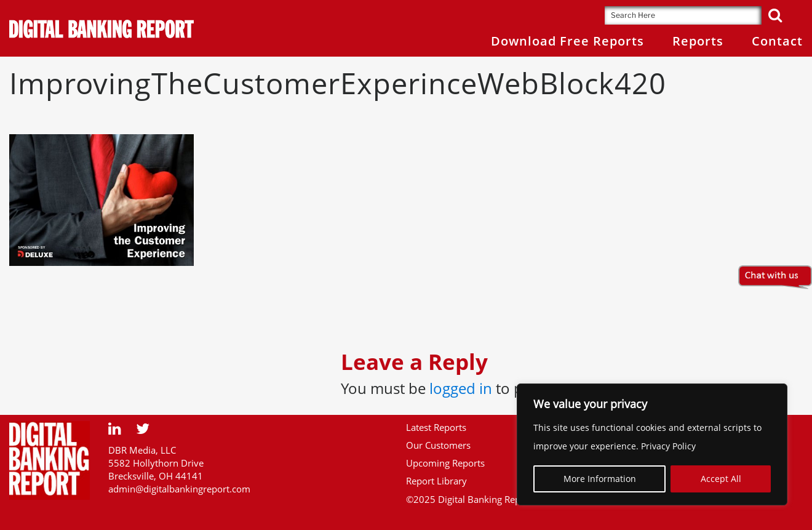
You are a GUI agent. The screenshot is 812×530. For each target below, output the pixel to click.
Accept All (721, 479)
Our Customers (438, 445)
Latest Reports (436, 427)
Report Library (436, 481)
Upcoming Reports (445, 463)
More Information (600, 479)
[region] (652, 444)
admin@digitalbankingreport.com (179, 489)
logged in (461, 388)
